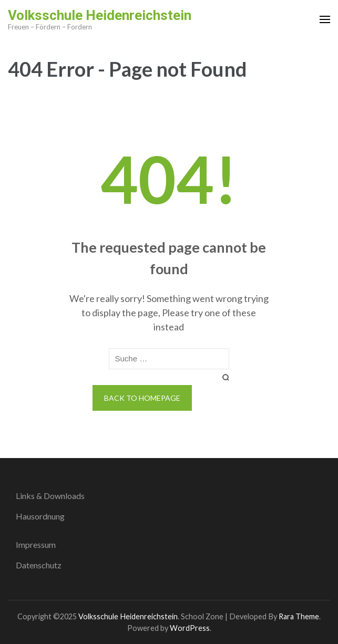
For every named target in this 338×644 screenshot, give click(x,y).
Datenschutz (39, 565)
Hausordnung (40, 516)
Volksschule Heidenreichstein (100, 15)
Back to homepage (142, 398)
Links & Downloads (50, 496)
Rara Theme (299, 616)
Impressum (36, 544)
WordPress (190, 628)
